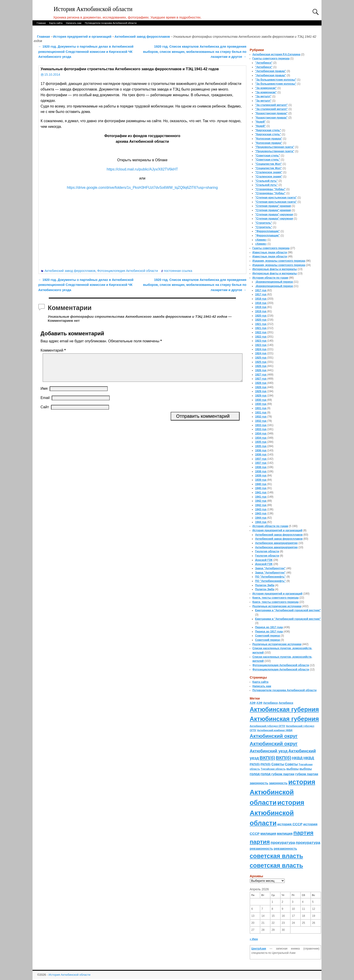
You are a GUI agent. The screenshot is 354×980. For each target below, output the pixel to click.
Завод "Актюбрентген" (270, 568)
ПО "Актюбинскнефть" (270, 577)
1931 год (261, 408)
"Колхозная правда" (269, 139)
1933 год (261, 425)
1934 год (261, 434)
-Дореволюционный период (274, 282)
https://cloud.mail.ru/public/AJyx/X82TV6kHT (142, 169)
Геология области (267, 551)
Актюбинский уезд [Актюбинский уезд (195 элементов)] (269, 751)
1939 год (261, 476)
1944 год (261, 518)
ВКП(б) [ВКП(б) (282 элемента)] (267, 758)
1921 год (261, 324)
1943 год (261, 509)
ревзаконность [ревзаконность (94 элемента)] (261, 849)
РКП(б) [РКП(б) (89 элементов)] (255, 764)
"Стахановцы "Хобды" (270, 189)
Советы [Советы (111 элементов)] (278, 764)
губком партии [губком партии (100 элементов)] (283, 774)
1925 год (261, 358)
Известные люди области (270, 252)
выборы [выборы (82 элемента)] (292, 769)
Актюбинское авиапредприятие (276, 543)
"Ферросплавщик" (267, 231)
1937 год (261, 459)
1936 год (261, 450)
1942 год (261, 501)
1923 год (261, 341)
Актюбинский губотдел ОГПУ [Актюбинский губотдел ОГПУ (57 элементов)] (267, 726)
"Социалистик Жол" (268, 164)
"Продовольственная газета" (275, 147)
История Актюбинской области (93, 9)
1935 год (261, 442)
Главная (41, 23)
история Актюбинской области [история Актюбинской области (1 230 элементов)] (282, 792)
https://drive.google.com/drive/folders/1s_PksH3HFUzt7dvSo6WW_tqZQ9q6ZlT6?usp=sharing (142, 188)
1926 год (261, 366)
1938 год (261, 467)
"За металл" (263, 96)
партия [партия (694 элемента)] (303, 833)
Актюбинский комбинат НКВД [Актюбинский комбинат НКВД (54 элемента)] (275, 730)
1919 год (261, 307)
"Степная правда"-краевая (273, 206)
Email (45, 403)
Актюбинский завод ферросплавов (142, 37)
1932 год (261, 417)
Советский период (268, 636)
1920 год (261, 316)
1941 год (261, 492)
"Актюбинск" (264, 63)
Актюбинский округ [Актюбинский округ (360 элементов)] (274, 736)
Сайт (45, 412)
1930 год (261, 400)
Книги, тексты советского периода (275, 598)
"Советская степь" (268, 156)
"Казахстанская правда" (271, 113)
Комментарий (54, 350)
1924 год (261, 349)
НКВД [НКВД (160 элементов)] (297, 758)
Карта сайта (56, 23)
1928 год (261, 383)
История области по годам (270, 278)
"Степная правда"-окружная (274, 215)
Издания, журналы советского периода (279, 261)
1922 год (261, 332)
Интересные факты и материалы (275, 269)
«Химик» (261, 240)
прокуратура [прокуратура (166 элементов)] (283, 842)
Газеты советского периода (271, 58)
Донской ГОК (264, 560)
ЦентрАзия (259, 949)
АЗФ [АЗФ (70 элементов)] (253, 703)
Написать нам (74, 23)
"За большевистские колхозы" (276, 80)
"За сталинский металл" (271, 105)
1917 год (261, 290)
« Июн (254, 939)
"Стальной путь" (266, 181)
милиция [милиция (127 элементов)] (268, 834)
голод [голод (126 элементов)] (255, 774)
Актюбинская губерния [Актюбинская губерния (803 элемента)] (284, 709)
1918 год (261, 299)
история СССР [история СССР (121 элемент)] (290, 824)
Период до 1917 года (269, 627)
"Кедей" (260, 122)
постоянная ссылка (178, 271)
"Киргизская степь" (268, 130)
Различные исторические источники (277, 606)
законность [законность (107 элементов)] (259, 783)
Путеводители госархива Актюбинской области (111, 23)
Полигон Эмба (265, 585)
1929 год (261, 391)
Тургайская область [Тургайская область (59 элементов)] (273, 769)
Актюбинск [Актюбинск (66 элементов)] (271, 703)
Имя (44, 394)
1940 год (261, 484)
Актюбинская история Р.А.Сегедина (276, 54)
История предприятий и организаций (82, 37)
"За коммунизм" (266, 88)
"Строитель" (264, 223)
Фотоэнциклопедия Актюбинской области (127, 271)
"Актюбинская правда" (271, 71)
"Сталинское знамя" (269, 172)
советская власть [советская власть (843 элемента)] (276, 856)
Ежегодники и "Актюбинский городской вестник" (288, 610)
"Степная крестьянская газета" (276, 198)
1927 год (261, 375)
